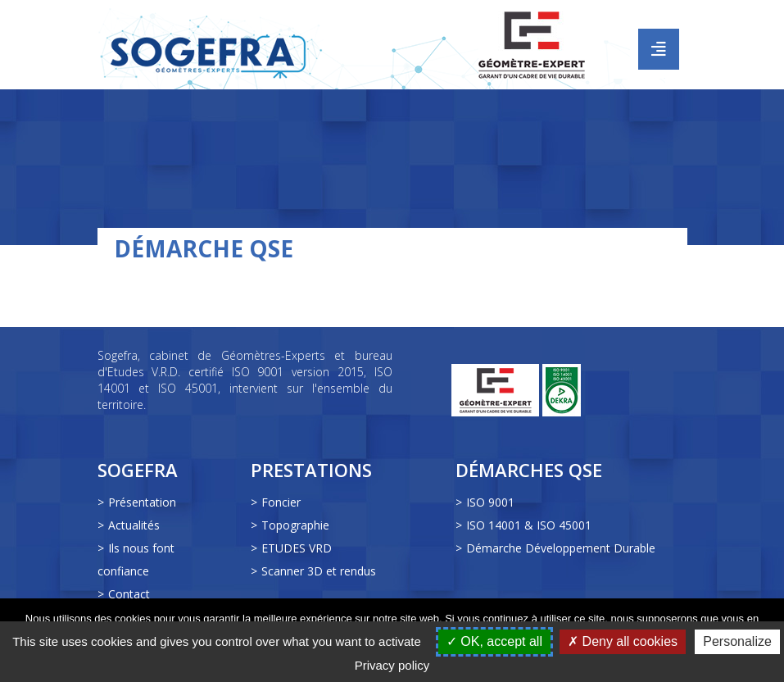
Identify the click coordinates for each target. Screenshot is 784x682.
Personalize (737, 641)
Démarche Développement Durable (561, 548)
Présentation (142, 502)
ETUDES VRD (297, 548)
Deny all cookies (623, 641)
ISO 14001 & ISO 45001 (529, 525)
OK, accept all (494, 641)
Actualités (134, 525)
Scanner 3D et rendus (319, 571)
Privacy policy (392, 665)
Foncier (281, 502)
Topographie (295, 525)
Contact (129, 594)
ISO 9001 (490, 502)
